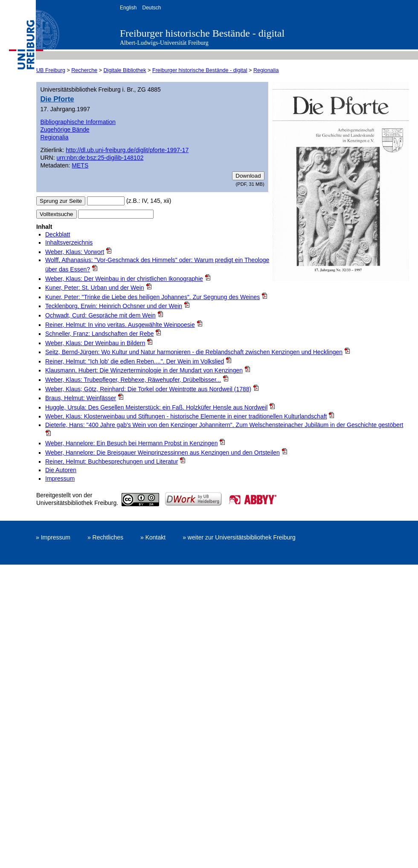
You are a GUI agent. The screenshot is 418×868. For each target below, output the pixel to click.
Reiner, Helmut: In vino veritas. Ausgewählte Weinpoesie (120, 325)
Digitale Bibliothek (125, 70)
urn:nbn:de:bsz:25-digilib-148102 (100, 158)
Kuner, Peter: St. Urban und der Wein (95, 288)
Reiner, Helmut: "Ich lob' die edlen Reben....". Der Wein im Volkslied (135, 361)
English (128, 8)
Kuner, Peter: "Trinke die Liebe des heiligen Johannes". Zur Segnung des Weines (152, 297)
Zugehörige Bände (65, 130)
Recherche (84, 70)
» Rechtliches (105, 537)
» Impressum (53, 537)
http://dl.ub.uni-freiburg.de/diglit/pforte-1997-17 (127, 150)
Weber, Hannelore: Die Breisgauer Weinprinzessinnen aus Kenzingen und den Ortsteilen (163, 453)
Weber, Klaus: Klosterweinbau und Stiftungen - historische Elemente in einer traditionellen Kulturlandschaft (186, 416)
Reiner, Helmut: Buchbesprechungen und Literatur (112, 461)
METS (80, 165)
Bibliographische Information (78, 122)
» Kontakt (153, 537)
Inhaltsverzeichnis (69, 242)
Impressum (60, 479)
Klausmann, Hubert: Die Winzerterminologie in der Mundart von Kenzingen (144, 370)
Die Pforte (57, 99)
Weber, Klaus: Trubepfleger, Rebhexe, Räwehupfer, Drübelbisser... (133, 380)
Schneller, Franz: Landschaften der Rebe (100, 334)
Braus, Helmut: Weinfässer (81, 398)
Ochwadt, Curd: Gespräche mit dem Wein (100, 315)
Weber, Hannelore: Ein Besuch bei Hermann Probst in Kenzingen (131, 443)
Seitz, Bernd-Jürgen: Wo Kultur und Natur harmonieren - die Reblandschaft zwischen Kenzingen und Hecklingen (194, 352)
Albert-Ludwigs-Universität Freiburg (164, 43)
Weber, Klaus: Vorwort (75, 252)
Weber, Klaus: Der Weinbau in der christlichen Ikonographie (124, 279)
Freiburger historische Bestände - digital (202, 33)
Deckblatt (58, 234)
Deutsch (151, 8)
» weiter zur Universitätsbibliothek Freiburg (239, 537)
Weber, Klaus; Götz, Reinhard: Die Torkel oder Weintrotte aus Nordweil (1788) (148, 389)
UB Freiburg (51, 70)
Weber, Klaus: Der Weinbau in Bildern (95, 343)
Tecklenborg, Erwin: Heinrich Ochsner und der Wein (114, 306)
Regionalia (266, 70)
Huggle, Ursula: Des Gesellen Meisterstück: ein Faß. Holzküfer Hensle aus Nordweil (156, 407)
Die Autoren (61, 470)
